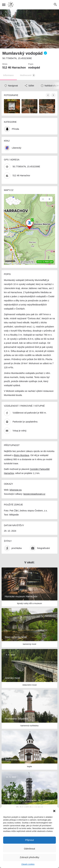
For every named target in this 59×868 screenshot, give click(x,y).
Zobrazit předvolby (29, 857)
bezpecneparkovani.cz (34, 494)
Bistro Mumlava (22, 455)
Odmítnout (29, 849)
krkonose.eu (16, 490)
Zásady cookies (28, 864)
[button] (54, 811)
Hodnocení (28, 75)
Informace (8, 75)
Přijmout (29, 840)
